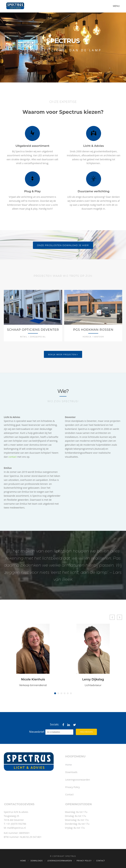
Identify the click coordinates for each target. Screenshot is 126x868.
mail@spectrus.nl (16, 828)
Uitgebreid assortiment (32, 146)
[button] (55, 693)
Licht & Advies (94, 146)
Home (68, 765)
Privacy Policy (72, 787)
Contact (69, 794)
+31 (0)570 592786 (16, 824)
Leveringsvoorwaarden (78, 780)
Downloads (71, 772)
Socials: (55, 724)
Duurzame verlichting (94, 191)
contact (12, 457)
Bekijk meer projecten (63, 354)
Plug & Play (32, 191)
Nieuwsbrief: (51, 732)
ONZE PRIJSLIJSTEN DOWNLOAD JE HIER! (63, 245)
